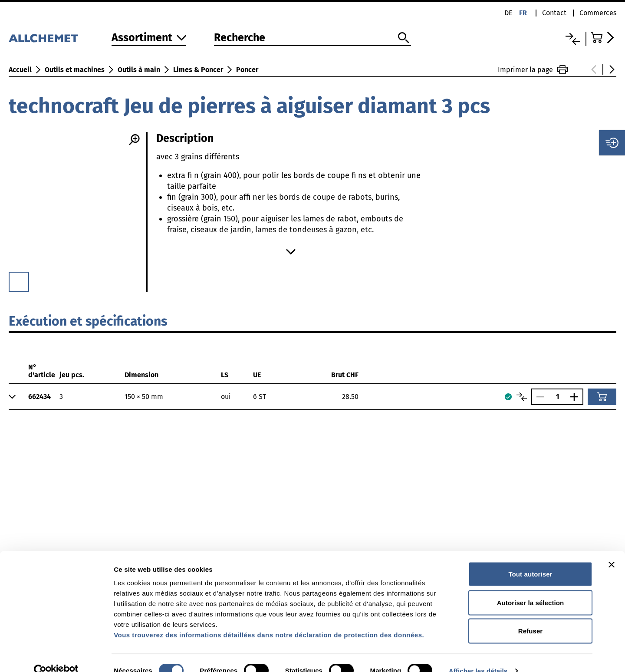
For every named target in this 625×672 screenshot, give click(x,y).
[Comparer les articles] (522, 397)
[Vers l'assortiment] (149, 38)
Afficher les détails (478, 655)
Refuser (531, 615)
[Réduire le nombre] (538, 397)
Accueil (20, 70)
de (508, 13)
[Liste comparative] (573, 39)
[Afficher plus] (291, 252)
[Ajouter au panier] (602, 397)
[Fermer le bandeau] (612, 549)
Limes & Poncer (198, 70)
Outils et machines (75, 70)
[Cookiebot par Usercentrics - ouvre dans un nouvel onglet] (56, 655)
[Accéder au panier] (604, 38)
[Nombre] (557, 397)
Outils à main (139, 70)
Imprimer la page (533, 69)
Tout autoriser (530, 558)
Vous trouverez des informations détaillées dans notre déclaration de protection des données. (269, 619)
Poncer (247, 70)
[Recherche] (312, 38)
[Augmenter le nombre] (576, 397)
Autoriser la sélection (531, 587)
